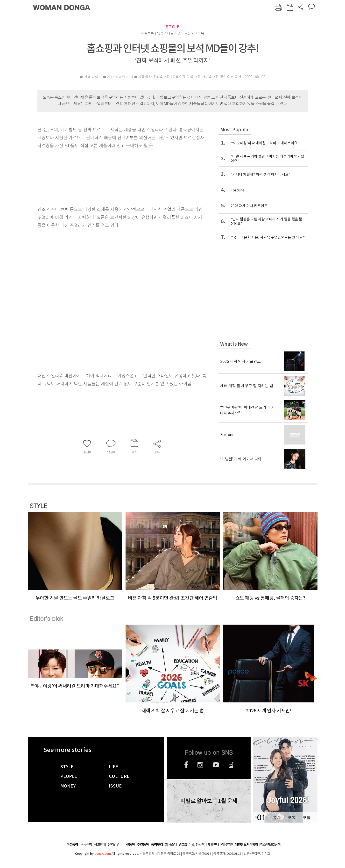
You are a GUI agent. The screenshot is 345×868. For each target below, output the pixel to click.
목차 (277, 818)
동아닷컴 (157, 845)
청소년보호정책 (270, 845)
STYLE (173, 27)
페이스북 (186, 765)
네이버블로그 (231, 765)
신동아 (130, 845)
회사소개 (171, 845)
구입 (307, 818)
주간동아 (143, 845)
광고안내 (100, 845)
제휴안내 (213, 845)
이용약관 (227, 845)
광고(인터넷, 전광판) (192, 845)
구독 (292, 818)
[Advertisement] (110, 331)
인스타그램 (200, 765)
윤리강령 (114, 845)
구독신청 (86, 845)
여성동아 (72, 845)
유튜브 (216, 765)
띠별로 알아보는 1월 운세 (209, 801)
